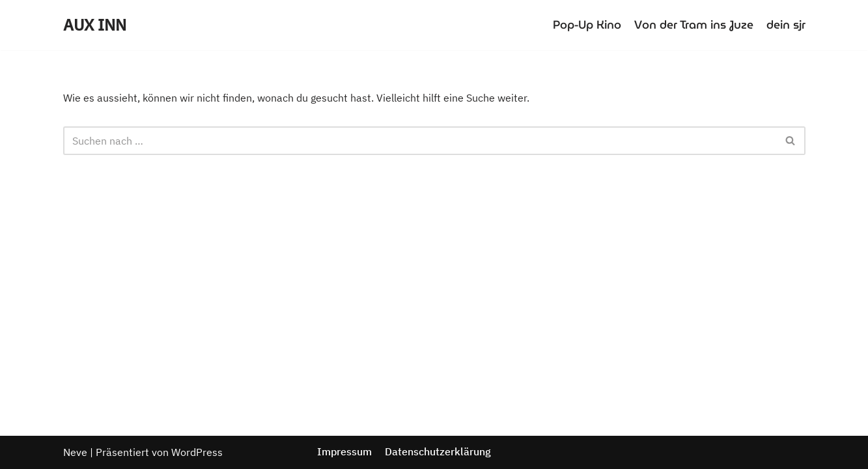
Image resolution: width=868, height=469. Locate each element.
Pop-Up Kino (587, 25)
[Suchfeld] (420, 141)
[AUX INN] (95, 25)
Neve (75, 452)
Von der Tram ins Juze (694, 25)
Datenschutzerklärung (438, 451)
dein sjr (786, 25)
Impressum (344, 451)
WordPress (197, 452)
